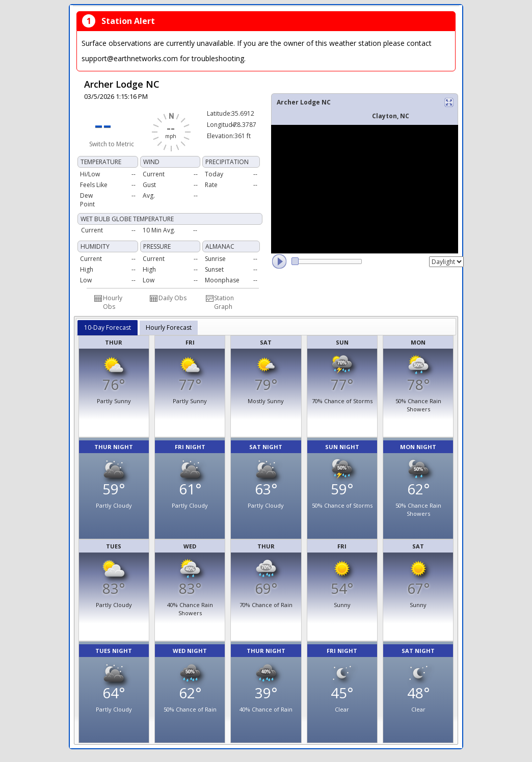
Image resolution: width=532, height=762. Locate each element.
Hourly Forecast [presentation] (169, 327)
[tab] (108, 328)
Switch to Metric (112, 144)
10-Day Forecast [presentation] (108, 327)
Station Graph (224, 302)
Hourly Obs (113, 302)
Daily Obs (172, 298)
